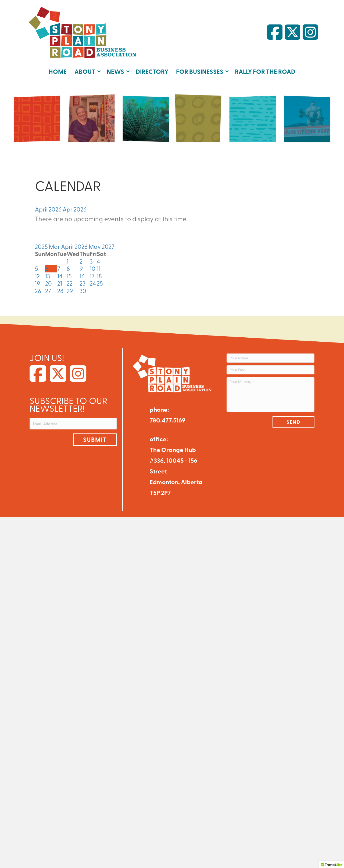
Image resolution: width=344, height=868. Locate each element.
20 (49, 283)
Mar (55, 246)
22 (70, 283)
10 (93, 268)
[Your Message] (270, 395)
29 (70, 291)
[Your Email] (270, 370)
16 (82, 276)
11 (99, 268)
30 (83, 291)
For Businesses (200, 71)
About (85, 71)
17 (92, 276)
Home (58, 71)
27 (48, 291)
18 (99, 276)
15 (69, 276)
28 (60, 291)
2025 (42, 246)
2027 (108, 246)
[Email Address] (73, 424)
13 (48, 276)
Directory (152, 71)
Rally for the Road (265, 71)
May (95, 246)
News (115, 71)
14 (60, 276)
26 (38, 291)
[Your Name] (270, 358)
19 (37, 283)
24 (93, 283)
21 (60, 283)
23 (83, 283)
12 (37, 276)
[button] (99, 71)
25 (100, 283)
